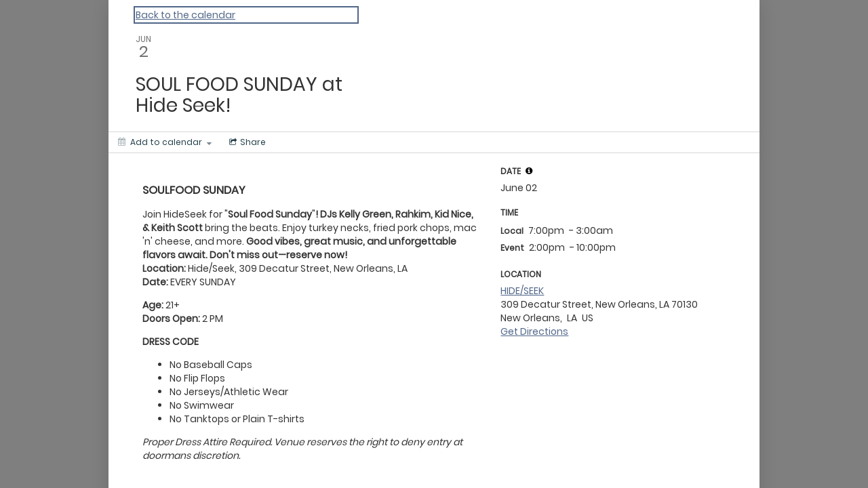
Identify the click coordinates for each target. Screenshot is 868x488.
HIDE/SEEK (522, 291)
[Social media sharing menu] (246, 142)
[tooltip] (529, 171)
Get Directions (534, 331)
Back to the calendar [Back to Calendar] (185, 15)
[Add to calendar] (165, 142)
